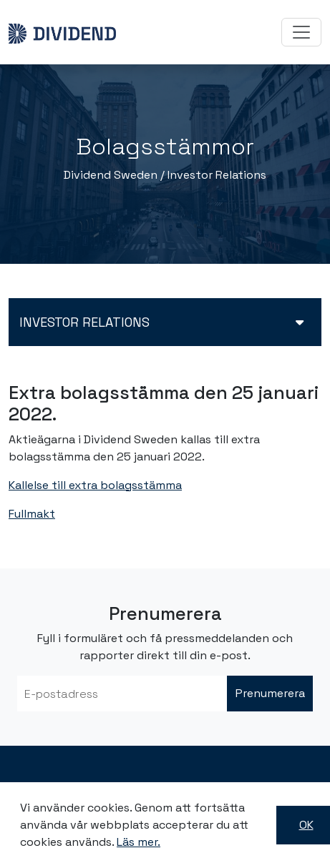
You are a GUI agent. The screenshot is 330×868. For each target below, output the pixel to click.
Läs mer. (139, 842)
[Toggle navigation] (301, 32)
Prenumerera (270, 693)
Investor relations (84, 322)
